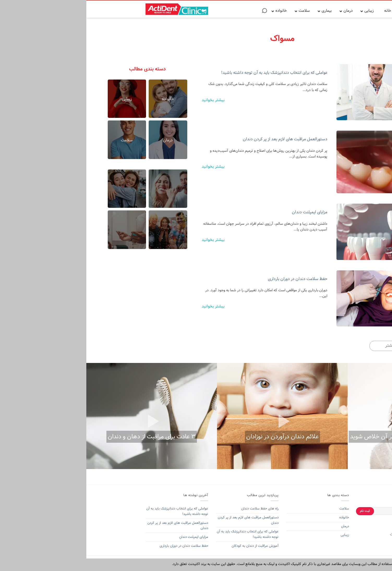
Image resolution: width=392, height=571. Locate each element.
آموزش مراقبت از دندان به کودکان (169, 546)
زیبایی (258, 535)
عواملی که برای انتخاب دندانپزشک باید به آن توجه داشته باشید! (188, 73)
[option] (327, 416)
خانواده (257, 517)
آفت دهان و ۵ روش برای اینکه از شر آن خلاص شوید (327, 437)
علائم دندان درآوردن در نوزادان (196, 437)
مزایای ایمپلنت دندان (223, 212)
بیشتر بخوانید (127, 100)
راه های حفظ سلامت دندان (174, 509)
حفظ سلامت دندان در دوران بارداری (211, 279)
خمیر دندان (324, 534)
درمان (258, 526)
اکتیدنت (309, 534)
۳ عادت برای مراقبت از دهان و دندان (65, 437)
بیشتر (304, 346)
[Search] (178, 12)
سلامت (258, 509)
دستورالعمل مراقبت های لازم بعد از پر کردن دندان (199, 139)
